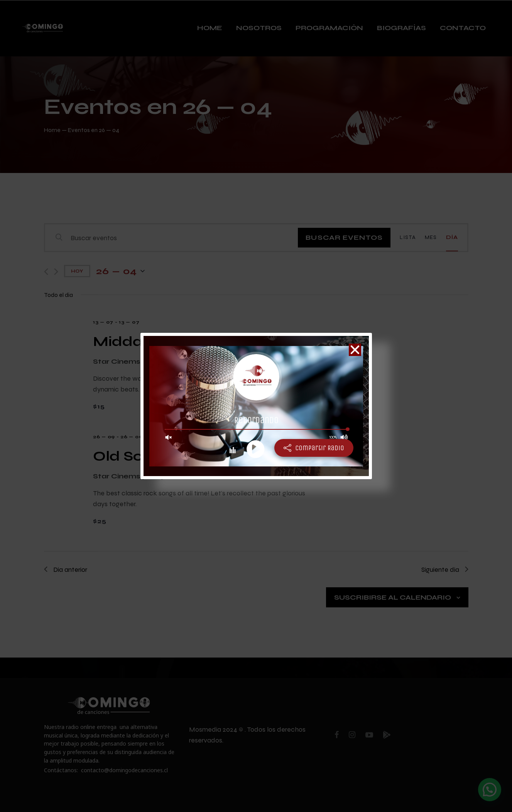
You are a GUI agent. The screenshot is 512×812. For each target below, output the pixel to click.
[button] (355, 350)
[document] (256, 406)
